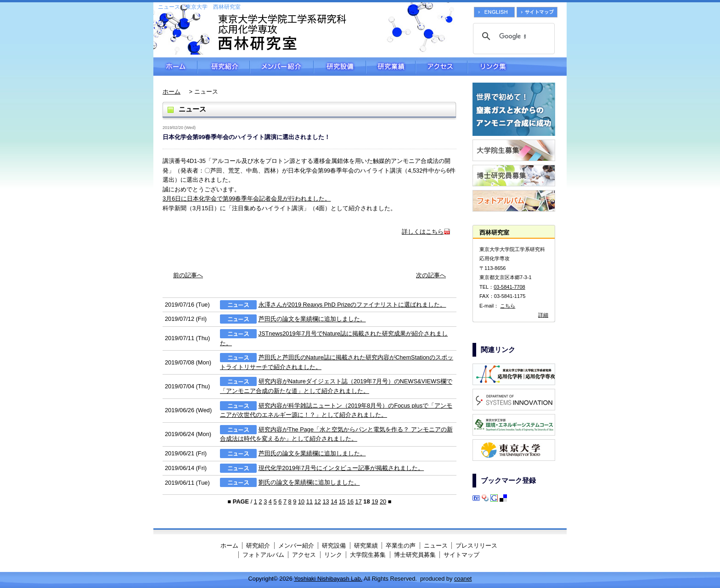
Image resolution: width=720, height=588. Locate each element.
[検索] (512, 36)
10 (301, 501)
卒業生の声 (401, 546)
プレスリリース (476, 546)
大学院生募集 (368, 555)
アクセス (442, 67)
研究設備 (340, 67)
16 (350, 501)
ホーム (175, 67)
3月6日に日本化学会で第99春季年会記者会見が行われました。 (247, 199)
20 (383, 501)
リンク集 (517, 67)
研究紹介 (224, 67)
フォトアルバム (263, 555)
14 (334, 501)
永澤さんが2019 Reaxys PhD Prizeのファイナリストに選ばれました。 (352, 305)
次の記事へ (431, 275)
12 (318, 501)
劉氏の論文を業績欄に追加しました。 (309, 483)
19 (375, 501)
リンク (333, 555)
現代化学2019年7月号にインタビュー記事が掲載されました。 (341, 468)
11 (309, 501)
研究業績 (391, 67)
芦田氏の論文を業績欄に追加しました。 (312, 319)
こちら (508, 306)
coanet (463, 579)
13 (326, 501)
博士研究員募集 (415, 555)
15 (342, 501)
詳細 (543, 315)
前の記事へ (188, 275)
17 (359, 501)
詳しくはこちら (423, 232)
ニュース (436, 546)
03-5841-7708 (509, 287)
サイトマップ (461, 555)
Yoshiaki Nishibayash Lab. (328, 579)
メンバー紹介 (282, 67)
